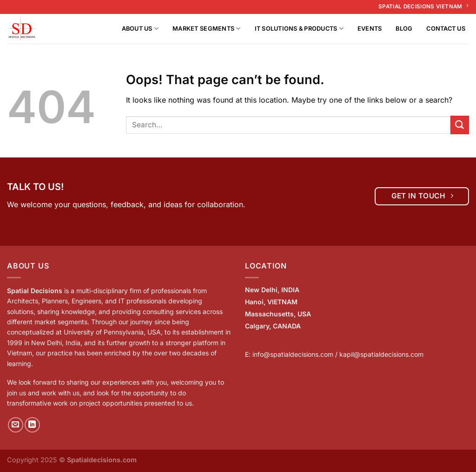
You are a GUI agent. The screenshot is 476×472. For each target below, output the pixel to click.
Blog (404, 29)
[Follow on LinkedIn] (32, 425)
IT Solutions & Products (299, 29)
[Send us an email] (16, 425)
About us (140, 29)
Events (370, 29)
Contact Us (446, 29)
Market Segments (206, 29)
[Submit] (460, 125)
